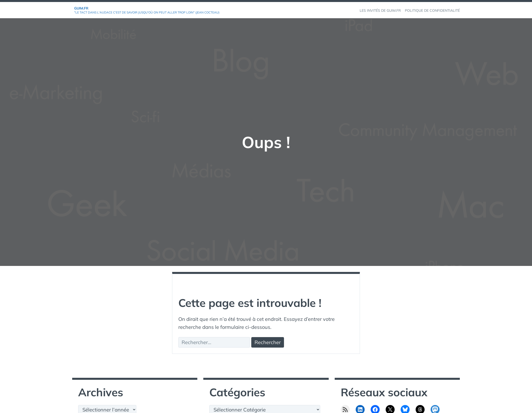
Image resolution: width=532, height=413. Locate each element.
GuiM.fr (81, 8)
